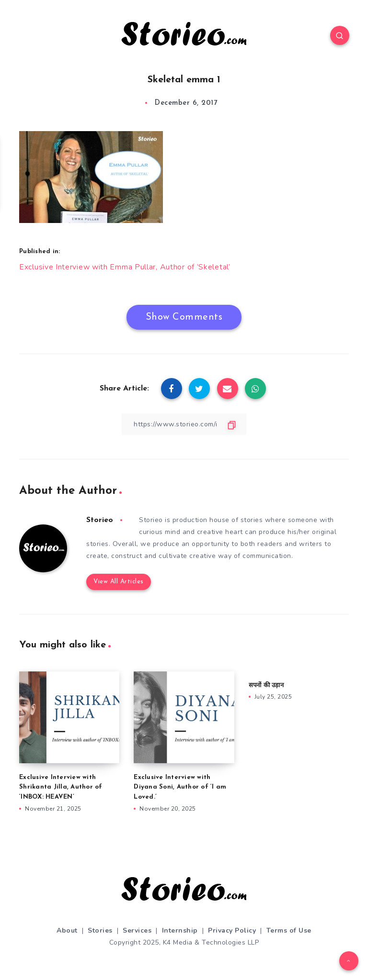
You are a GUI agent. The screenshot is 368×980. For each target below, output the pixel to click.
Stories (100, 930)
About (67, 930)
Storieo (100, 519)
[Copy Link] (184, 423)
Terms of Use (289, 930)
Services (137, 930)
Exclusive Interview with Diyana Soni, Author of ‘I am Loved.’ (180, 786)
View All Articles (119, 581)
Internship (180, 930)
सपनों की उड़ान (266, 685)
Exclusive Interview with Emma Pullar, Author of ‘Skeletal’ (125, 267)
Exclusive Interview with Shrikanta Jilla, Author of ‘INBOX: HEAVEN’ (61, 786)
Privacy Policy (232, 930)
